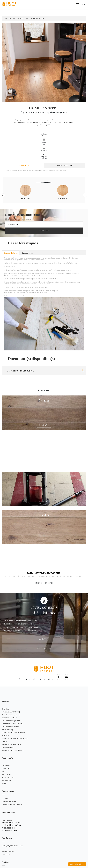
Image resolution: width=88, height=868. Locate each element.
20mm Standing (7, 730)
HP (3, 772)
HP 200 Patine (7, 775)
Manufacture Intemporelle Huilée (13, 733)
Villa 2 (4, 783)
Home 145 (5, 769)
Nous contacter (44, 648)
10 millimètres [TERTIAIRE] (11, 712)
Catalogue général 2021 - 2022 (12, 846)
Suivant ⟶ (44, 230)
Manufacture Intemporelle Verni (13, 750)
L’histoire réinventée (9, 802)
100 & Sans (6, 766)
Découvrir (44, 425)
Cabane (5, 741)
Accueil (8, 18)
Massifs (21, 18)
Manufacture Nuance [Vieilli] (11, 744)
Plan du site (6, 854)
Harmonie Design (8, 747)
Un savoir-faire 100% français (12, 805)
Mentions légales (8, 851)
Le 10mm (5, 799)
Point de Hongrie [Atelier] (11, 715)
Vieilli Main (5, 736)
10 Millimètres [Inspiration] (11, 721)
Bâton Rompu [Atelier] (10, 718)
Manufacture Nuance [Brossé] (12, 724)
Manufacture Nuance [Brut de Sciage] (15, 738)
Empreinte (5, 709)
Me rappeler (44, 639)
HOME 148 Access (37, 18)
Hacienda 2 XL (7, 780)
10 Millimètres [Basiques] (11, 727)
